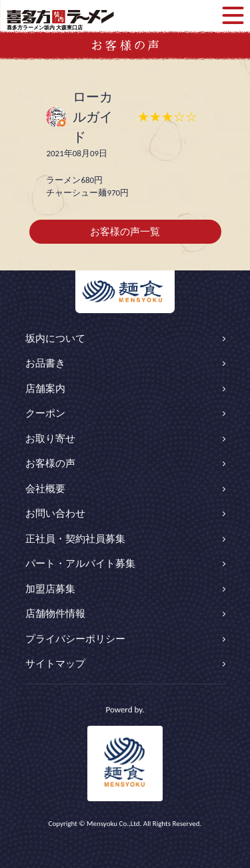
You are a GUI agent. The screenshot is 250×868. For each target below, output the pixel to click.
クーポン (45, 413)
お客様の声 (50, 463)
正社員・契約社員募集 (75, 539)
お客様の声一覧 (125, 232)
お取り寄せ (50, 439)
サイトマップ (55, 664)
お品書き (45, 363)
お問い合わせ (55, 513)
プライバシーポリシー (75, 639)
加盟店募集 (50, 589)
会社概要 (45, 489)
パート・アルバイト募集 (80, 564)
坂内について (55, 339)
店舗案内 (45, 389)
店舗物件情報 (55, 614)
